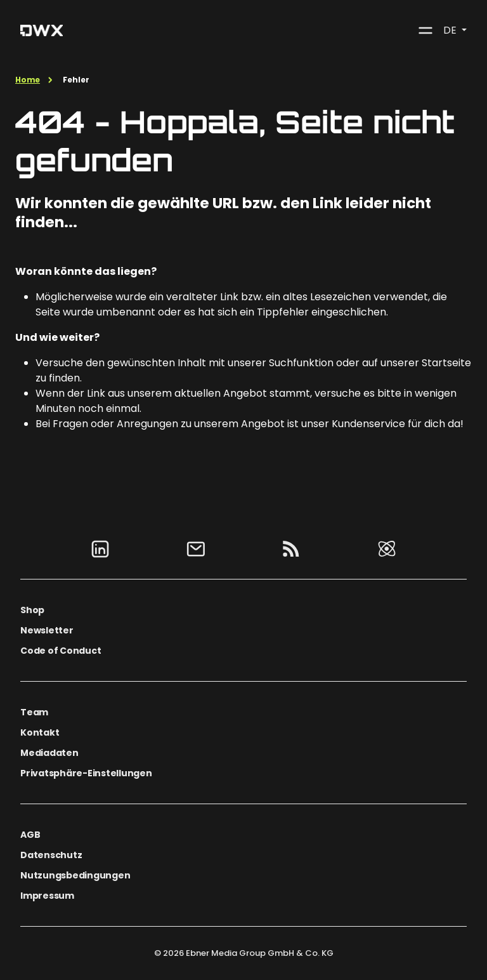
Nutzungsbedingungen (75, 875)
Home (28, 80)
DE (451, 30)
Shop (32, 610)
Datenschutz (51, 855)
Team (34, 712)
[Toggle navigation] (425, 30)
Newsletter (47, 630)
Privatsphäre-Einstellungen (86, 773)
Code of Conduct (61, 651)
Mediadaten (49, 753)
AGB (30, 835)
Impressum (47, 896)
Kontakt (40, 732)
